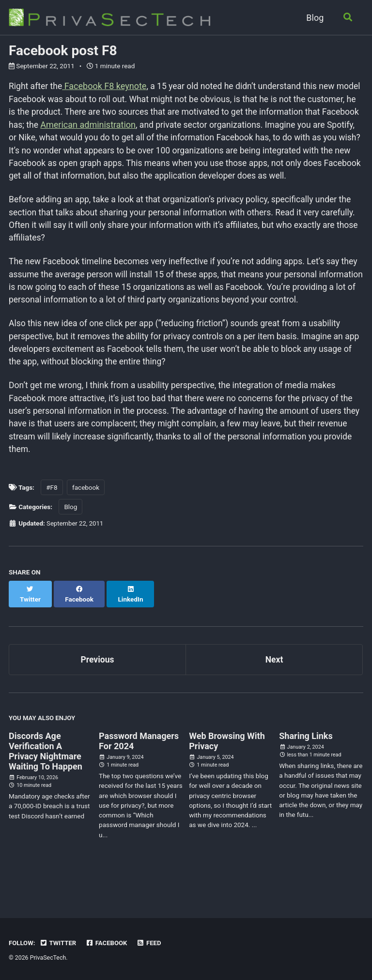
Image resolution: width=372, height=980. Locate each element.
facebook (86, 523)
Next (274, 685)
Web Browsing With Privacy (227, 768)
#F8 (52, 523)
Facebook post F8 (63, 51)
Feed (152, 943)
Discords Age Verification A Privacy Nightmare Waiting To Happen (46, 778)
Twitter (59, 943)
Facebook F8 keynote (106, 86)
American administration (147, 125)
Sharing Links (306, 762)
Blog (314, 18)
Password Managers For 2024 (139, 768)
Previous (98, 685)
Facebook (108, 943)
